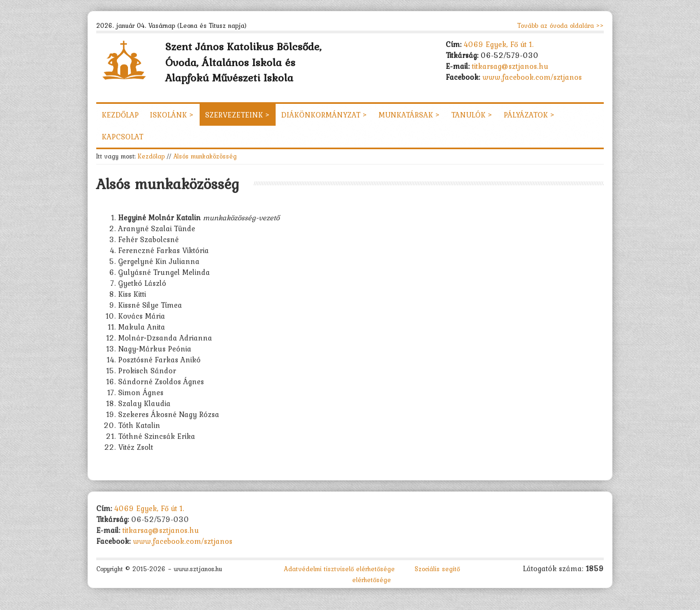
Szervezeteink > (238, 115)
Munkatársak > (409, 115)
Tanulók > (472, 115)
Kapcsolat (122, 137)
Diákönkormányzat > (324, 115)
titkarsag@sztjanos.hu (510, 66)
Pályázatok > (529, 115)
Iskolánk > (172, 115)
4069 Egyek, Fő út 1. (499, 44)
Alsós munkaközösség (205, 156)
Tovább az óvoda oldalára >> (561, 26)
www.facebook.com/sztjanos (532, 77)
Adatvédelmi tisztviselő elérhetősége (339, 569)
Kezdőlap (120, 115)
